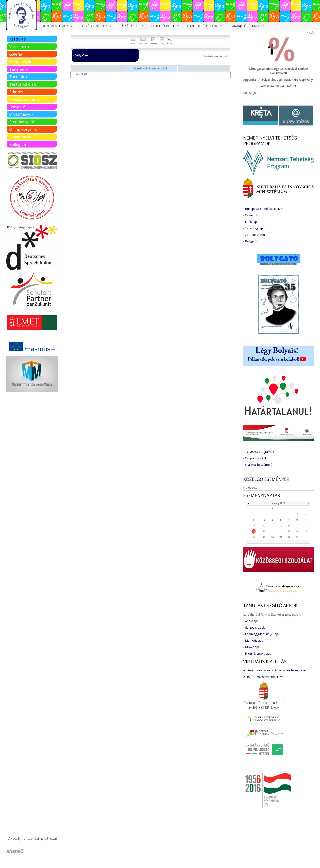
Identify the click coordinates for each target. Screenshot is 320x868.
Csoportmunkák (256, 458)
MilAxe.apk (252, 647)
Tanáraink (18, 69)
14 (273, 526)
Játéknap (251, 222)
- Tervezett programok (259, 452)
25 (306, 531)
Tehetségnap (254, 228)
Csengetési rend (24, 99)
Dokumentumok (55, 26)
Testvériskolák (22, 84)
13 (264, 526)
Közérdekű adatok (202, 26)
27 (264, 537)
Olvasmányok (21, 114)
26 (254, 537)
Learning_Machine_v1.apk (262, 634)
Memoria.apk (254, 640)
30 (289, 537)
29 (281, 537)
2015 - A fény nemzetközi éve (263, 677)
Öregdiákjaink (22, 62)
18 (306, 526)
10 (297, 520)
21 (273, 531)
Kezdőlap (18, 39)
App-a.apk (252, 621)
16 (289, 526)
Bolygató (17, 107)
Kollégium (18, 144)
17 (297, 526)
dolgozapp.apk (255, 627)
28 (273, 537)
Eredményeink (22, 122)
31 (297, 537)
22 (281, 531)
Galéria (16, 54)
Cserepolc (252, 215)
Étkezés (16, 92)
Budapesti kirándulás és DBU (265, 209)
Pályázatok (129, 26)
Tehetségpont (163, 26)
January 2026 (278, 503)
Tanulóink (18, 77)
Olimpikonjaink (23, 129)
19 (254, 531)
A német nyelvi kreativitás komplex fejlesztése (274, 670)
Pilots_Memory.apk (258, 653)
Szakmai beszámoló (259, 465)
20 (264, 531)
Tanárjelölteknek (245, 26)
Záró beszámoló (256, 235)
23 (289, 531)
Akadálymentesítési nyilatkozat (33, 838)
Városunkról (20, 47)
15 (281, 526)
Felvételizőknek (94, 26)
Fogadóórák (20, 137)
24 (297, 531)
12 (254, 526)
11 (306, 520)
